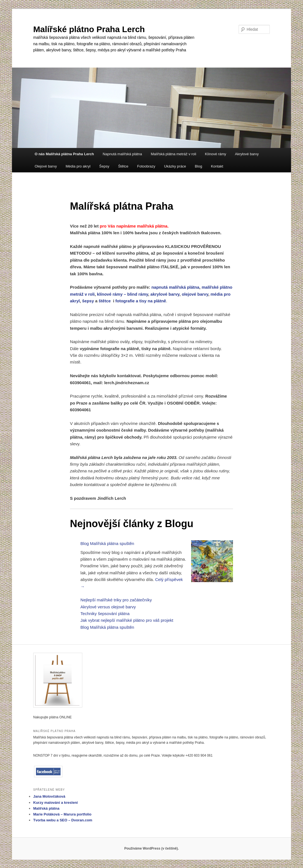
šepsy (88, 301)
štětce (104, 301)
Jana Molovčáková (49, 796)
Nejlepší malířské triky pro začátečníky (116, 600)
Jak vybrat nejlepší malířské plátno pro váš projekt (127, 620)
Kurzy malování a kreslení (56, 803)
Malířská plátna (46, 808)
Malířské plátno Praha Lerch (89, 29)
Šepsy (104, 166)
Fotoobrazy (146, 166)
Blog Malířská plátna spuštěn (107, 543)
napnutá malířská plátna (175, 287)
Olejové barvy (46, 166)
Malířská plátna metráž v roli (174, 154)
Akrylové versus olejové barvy (108, 607)
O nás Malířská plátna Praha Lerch (64, 154)
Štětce (123, 166)
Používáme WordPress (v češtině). (151, 848)
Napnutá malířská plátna (122, 154)
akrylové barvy (165, 294)
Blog (198, 166)
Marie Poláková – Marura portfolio (62, 814)
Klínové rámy (216, 154)
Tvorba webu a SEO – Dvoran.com (63, 820)
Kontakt (217, 166)
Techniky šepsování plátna (105, 614)
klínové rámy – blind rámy (123, 294)
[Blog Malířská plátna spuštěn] (212, 562)
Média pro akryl (78, 166)
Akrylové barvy (247, 154)
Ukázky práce (175, 166)
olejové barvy (195, 294)
